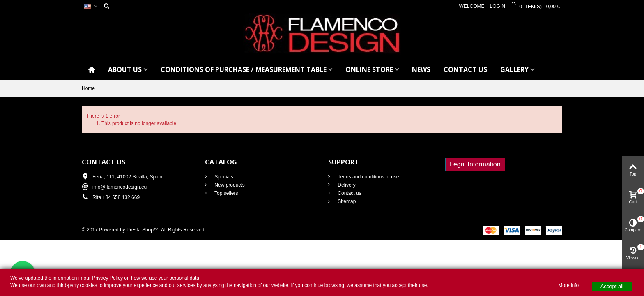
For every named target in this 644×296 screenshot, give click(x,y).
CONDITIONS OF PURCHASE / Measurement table (244, 69)
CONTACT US (465, 69)
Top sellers (225, 193)
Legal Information (475, 164)
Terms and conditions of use (368, 177)
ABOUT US (125, 69)
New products (229, 185)
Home (88, 88)
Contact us (349, 193)
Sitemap (346, 201)
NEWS (421, 69)
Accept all (612, 286)
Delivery (346, 185)
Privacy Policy (107, 278)
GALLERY (514, 69)
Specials (223, 177)
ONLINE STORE (369, 69)
